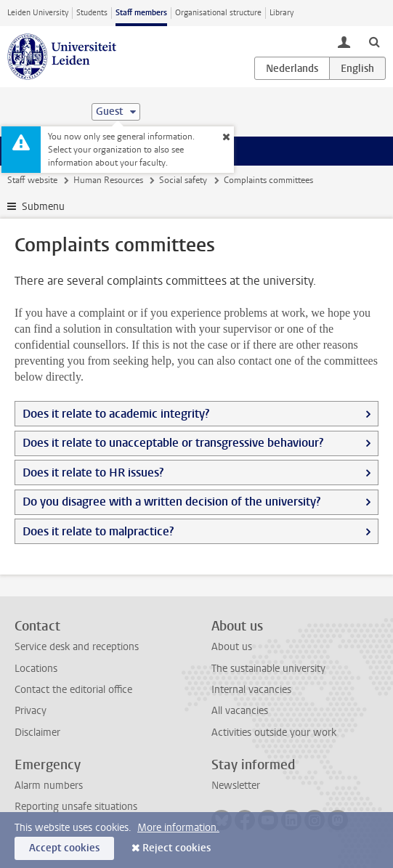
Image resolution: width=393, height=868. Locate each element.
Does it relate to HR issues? (93, 472)
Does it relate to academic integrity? (116, 414)
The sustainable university (268, 669)
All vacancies (240, 711)
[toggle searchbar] (374, 41)
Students (92, 13)
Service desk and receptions (77, 647)
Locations (36, 669)
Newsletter (236, 786)
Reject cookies (177, 848)
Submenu (43, 207)
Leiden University (38, 13)
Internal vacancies (251, 690)
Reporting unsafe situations (76, 807)
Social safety (183, 180)
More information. (178, 828)
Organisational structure (218, 13)
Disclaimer (37, 733)
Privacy (31, 711)
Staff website (32, 180)
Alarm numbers (49, 786)
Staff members (141, 13)
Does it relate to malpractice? (98, 531)
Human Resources (108, 180)
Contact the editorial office (73, 690)
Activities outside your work (274, 733)
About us (232, 647)
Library (281, 13)
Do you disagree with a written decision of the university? (171, 502)
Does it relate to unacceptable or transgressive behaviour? (173, 443)
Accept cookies (64, 848)
